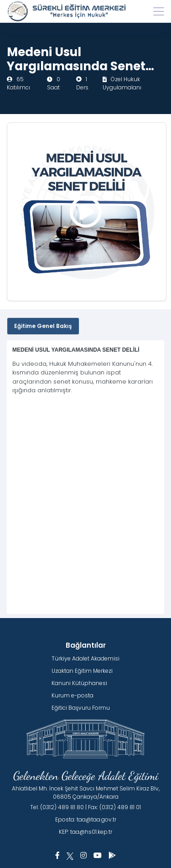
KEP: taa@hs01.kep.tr (85, 832)
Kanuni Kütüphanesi (79, 683)
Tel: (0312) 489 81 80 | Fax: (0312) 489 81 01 (85, 807)
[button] (57, 855)
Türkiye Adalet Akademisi (85, 658)
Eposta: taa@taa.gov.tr (86, 819)
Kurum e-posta (73, 695)
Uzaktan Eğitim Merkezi (82, 671)
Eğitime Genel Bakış (43, 326)
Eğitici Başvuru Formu (81, 708)
